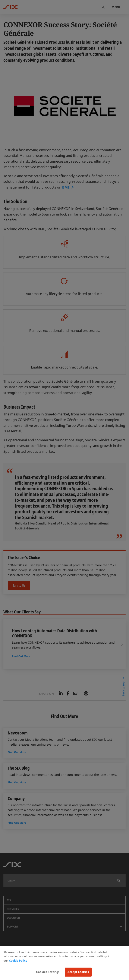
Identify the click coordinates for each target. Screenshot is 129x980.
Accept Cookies (78, 972)
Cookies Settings (48, 972)
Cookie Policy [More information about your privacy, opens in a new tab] (18, 961)
